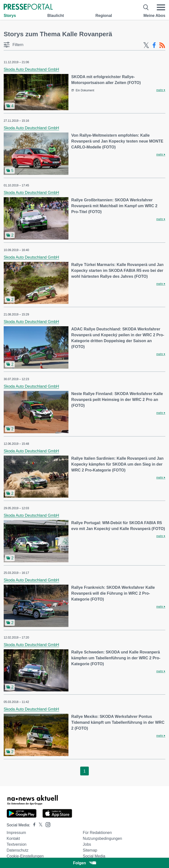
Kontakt (13, 838)
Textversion (17, 844)
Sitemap (90, 850)
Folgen (84, 863)
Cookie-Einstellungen (25, 856)
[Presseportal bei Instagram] (46, 824)
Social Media (94, 856)
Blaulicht (56, 16)
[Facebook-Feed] (154, 45)
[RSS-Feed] (162, 45)
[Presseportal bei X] (39, 825)
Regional (104, 16)
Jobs (87, 844)
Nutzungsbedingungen (103, 838)
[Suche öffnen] (146, 7)
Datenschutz (18, 850)
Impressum (16, 833)
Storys (10, 16)
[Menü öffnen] (161, 7)
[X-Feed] (146, 45)
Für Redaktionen (97, 833)
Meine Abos (154, 16)
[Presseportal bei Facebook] (33, 825)
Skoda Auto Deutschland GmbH (31, 69)
